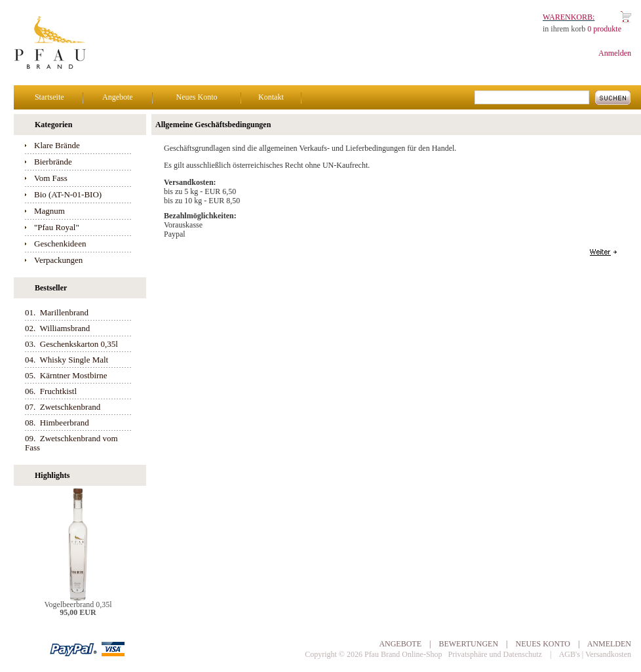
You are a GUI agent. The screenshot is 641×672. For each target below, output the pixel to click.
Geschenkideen (60, 244)
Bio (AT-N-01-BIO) (68, 194)
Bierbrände (53, 162)
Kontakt (271, 97)
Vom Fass (51, 178)
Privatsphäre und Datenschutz (495, 654)
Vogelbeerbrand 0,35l (78, 604)
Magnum (49, 211)
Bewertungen (468, 644)
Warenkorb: (569, 17)
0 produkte (604, 29)
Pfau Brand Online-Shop (403, 654)
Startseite (49, 97)
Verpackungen (58, 260)
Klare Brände (57, 145)
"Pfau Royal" (57, 227)
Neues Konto (196, 97)
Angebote (118, 97)
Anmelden (615, 53)
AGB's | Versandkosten (595, 654)
